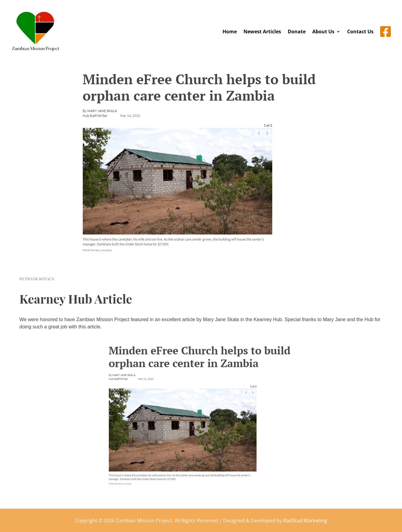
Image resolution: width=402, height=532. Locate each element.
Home (230, 32)
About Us (323, 32)
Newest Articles (262, 32)
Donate (297, 32)
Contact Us (360, 32)
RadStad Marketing (305, 520)
